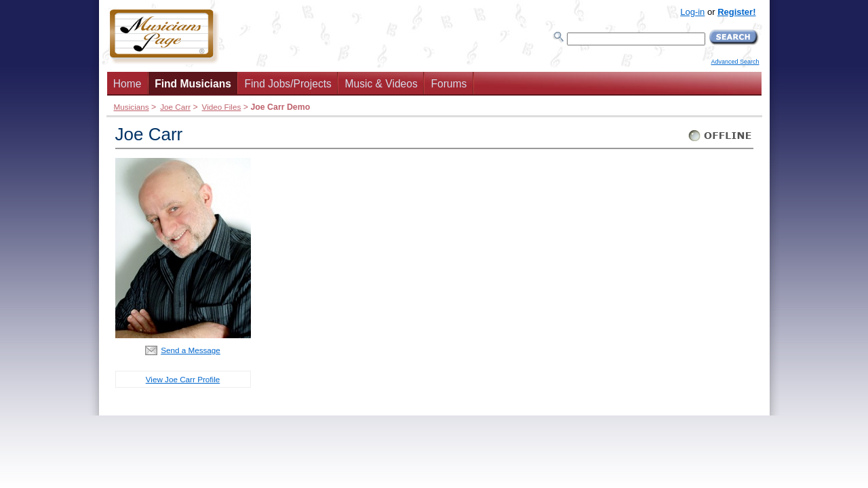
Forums (449, 84)
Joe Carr (175, 107)
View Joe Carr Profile (183, 379)
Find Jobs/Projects (288, 84)
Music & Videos (381, 84)
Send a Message (191, 350)
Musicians (132, 107)
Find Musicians (193, 84)
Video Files (222, 107)
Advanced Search (735, 62)
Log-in (692, 12)
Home (127, 84)
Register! (736, 12)
